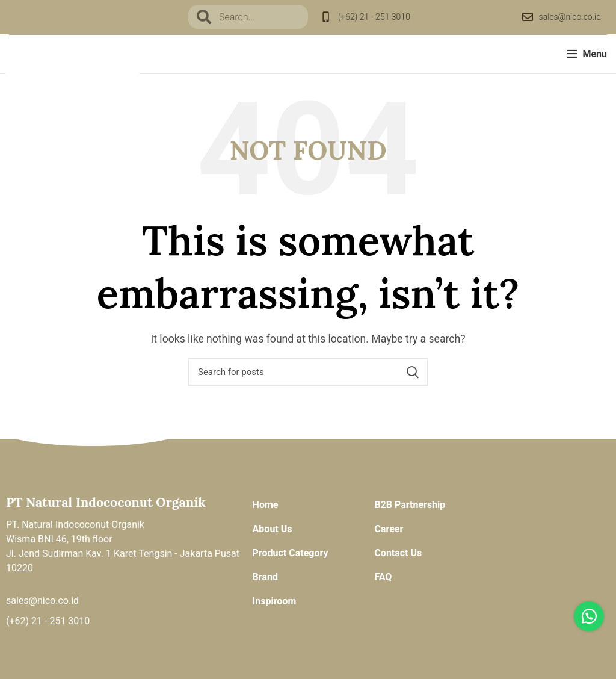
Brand (265, 577)
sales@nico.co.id (570, 17)
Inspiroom (275, 601)
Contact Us (398, 553)
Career (389, 529)
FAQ (383, 577)
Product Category (291, 553)
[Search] (308, 372)
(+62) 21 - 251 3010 (374, 17)
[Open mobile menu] (587, 54)
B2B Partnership (410, 505)
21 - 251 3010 (60, 621)
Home (266, 505)
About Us (273, 529)
